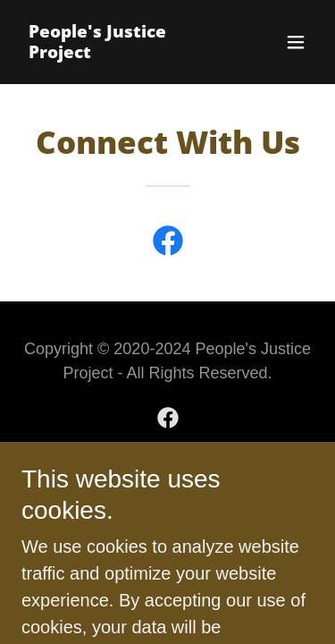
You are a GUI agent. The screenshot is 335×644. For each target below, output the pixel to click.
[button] (296, 42)
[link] (124, 52)
